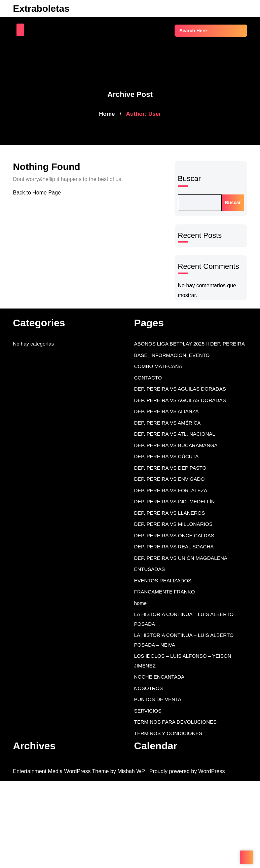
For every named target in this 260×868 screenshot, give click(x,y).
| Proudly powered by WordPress (196, 771)
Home (107, 114)
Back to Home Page (38, 193)
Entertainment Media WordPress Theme (65, 771)
